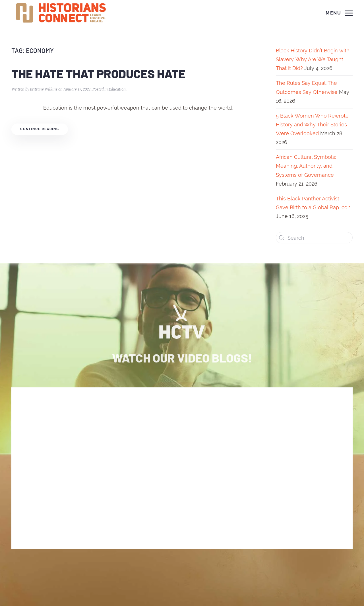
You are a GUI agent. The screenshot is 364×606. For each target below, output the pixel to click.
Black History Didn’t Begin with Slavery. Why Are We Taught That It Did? (313, 59)
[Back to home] (62, 13)
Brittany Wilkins (44, 89)
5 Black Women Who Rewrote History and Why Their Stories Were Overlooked (312, 125)
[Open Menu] (339, 13)
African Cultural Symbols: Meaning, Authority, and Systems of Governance (306, 166)
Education (117, 89)
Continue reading (40, 129)
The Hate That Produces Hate (98, 73)
